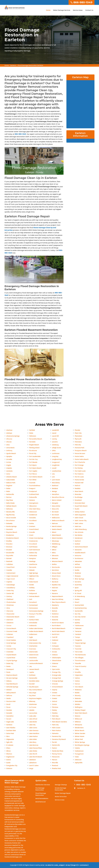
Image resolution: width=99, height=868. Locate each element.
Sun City (78, 614)
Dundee (9, 710)
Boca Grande (11, 518)
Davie (8, 672)
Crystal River (11, 658)
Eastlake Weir (11, 731)
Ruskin (77, 509)
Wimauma (78, 725)
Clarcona (10, 611)
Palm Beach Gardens (59, 722)
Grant (31, 535)
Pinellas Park (56, 768)
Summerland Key (81, 608)
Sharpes (78, 576)
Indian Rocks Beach (36, 631)
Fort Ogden (33, 471)
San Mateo (79, 535)
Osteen (55, 693)
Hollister (32, 591)
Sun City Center (80, 617)
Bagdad (9, 486)
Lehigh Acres (56, 448)
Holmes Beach (34, 596)
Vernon (77, 684)
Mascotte (55, 509)
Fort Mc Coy (33, 459)
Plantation (78, 436)
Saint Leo (78, 526)
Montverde (56, 567)
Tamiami (78, 634)
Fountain (32, 483)
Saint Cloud (79, 518)
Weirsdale (78, 701)
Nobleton (55, 614)
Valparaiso (79, 675)
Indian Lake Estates (36, 628)
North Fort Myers (58, 623)
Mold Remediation (42, 798)
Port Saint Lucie (80, 471)
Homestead (33, 605)
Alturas (9, 442)
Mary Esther (56, 506)
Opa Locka (56, 669)
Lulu (53, 474)
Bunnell (9, 558)
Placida (77, 430)
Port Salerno (79, 474)
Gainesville (33, 497)
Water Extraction (61, 797)
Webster (78, 698)
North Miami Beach (59, 628)
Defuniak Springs (12, 687)
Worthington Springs (82, 745)
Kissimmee (33, 704)
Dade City (10, 663)
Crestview (10, 652)
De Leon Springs (12, 678)
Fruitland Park (34, 494)
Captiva (9, 582)
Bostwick (10, 529)
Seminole (78, 567)
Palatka (55, 713)
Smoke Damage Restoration (60, 789)
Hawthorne (33, 564)
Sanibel (77, 544)
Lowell (54, 468)
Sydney (77, 623)
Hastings (32, 561)
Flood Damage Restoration (41, 794)
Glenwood (33, 512)
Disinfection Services (43, 785)
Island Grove (34, 655)
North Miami (56, 626)
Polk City (78, 445)
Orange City (56, 672)
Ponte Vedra (79, 456)
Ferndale (32, 442)
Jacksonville (34, 661)
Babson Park (11, 483)
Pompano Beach (81, 451)
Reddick (78, 488)
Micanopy (55, 541)
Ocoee (54, 652)
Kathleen (32, 675)
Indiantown (33, 634)
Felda (31, 433)
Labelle (32, 710)
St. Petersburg (80, 596)
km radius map (80, 104)
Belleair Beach (11, 506)
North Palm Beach (58, 631)
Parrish (54, 742)
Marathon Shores (58, 497)
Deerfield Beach (12, 684)
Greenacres (33, 541)
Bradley (9, 541)
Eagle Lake (10, 722)
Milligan (55, 547)
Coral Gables (11, 640)
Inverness (33, 649)
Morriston (55, 570)
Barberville (10, 494)
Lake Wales (33, 751)
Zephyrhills (79, 763)
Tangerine (78, 640)
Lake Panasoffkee (35, 748)
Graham (32, 526)
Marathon (55, 494)
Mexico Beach (57, 529)
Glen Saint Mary (35, 509)
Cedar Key (10, 591)
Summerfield (79, 605)
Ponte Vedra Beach (82, 459)
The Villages (79, 658)
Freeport (32, 488)
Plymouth (78, 439)
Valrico (77, 678)
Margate (55, 503)
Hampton (33, 558)
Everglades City (12, 766)
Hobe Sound (33, 582)
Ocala (54, 643)
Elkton (9, 751)
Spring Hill (78, 591)
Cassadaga (11, 585)
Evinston (9, 768)
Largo (31, 768)
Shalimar (78, 573)
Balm (8, 491)
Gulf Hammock (35, 550)
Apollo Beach (11, 453)
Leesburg (55, 445)
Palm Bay (55, 716)
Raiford (77, 486)
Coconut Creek (12, 631)
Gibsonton (33, 506)
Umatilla (78, 672)
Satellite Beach (80, 553)
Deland (9, 690)
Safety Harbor (80, 512)
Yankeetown (79, 751)
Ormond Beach (57, 687)
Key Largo (33, 693)
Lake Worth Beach (36, 757)
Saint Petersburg (81, 529)
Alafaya (9, 433)
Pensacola (56, 757)
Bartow (9, 497)
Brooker (9, 550)
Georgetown (34, 503)
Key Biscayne (34, 687)
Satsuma (78, 556)
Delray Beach (11, 693)
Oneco (54, 666)
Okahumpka (56, 658)
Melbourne (56, 518)
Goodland (33, 521)
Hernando (33, 567)
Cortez (9, 646)
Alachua (9, 430)
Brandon (9, 544)
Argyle (9, 465)
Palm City (55, 725)
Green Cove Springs (36, 538)
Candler (9, 570)
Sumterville (79, 611)
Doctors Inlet (11, 701)
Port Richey (79, 468)
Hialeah (32, 570)
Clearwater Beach (13, 617)
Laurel (54, 433)
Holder (32, 585)
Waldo (77, 693)
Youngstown (79, 754)
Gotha (31, 523)
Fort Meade (33, 462)
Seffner (77, 564)
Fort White (33, 480)
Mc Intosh (55, 515)
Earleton (13, 65)
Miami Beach (56, 535)
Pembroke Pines (58, 751)
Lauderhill (55, 430)
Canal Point (10, 567)
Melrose (55, 523)
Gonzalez (32, 518)
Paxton (54, 748)
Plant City (78, 433)
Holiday (32, 588)
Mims (54, 553)
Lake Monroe (34, 745)
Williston (78, 722)
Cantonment (11, 573)
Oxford (54, 701)
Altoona (9, 439)
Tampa (77, 637)
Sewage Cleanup (61, 785)
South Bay (78, 585)
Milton (54, 550)
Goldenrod (33, 515)
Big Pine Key (10, 515)
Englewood (10, 757)
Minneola (55, 556)
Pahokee (55, 707)
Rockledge (79, 497)
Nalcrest (55, 588)
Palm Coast (56, 728)
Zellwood (78, 760)
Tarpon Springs (80, 643)
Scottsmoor (79, 558)
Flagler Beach (34, 445)
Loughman (56, 465)
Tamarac (78, 631)
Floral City (33, 453)
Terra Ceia (79, 652)
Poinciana (78, 442)
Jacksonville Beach (36, 663)
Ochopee (55, 646)
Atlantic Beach (12, 477)
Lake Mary (33, 742)
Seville (77, 570)
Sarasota (78, 550)
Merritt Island (57, 526)
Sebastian (78, 561)
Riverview (78, 494)
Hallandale (33, 556)
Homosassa (33, 608)
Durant (9, 719)
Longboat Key (57, 459)
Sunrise (77, 620)
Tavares (78, 646)
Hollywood (33, 593)
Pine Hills (55, 763)
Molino (54, 564)
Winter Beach (80, 731)
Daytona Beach (12, 675)
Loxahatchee (57, 471)
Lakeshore (33, 763)
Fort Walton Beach (36, 477)
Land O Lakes (34, 766)
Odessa (55, 655)
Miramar (55, 558)
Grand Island (34, 529)
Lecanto (55, 442)
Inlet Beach (33, 640)
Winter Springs (80, 742)
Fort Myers (33, 465)
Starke (77, 599)
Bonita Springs (11, 526)
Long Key (55, 456)
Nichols (55, 611)
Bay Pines (10, 500)
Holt (31, 599)
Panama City (57, 736)
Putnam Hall (79, 483)
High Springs (34, 573)
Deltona (9, 696)
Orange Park (56, 678)
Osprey (55, 690)
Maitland (55, 486)
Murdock (55, 582)
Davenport (10, 669)
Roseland (78, 500)
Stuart (77, 602)
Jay (30, 666)
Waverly (78, 696)
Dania (8, 666)
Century (9, 596)
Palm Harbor (56, 731)
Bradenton (10, 535)
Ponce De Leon (80, 453)
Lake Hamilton (34, 733)
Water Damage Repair (63, 793)
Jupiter (32, 672)
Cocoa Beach (11, 628)
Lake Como (33, 728)
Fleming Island (34, 448)
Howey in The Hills (35, 614)
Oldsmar (55, 663)
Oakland (55, 640)
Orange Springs (58, 681)
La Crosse (33, 707)
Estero (9, 760)
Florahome (33, 451)
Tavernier (78, 649)
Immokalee (33, 623)
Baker (8, 488)
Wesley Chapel (80, 710)
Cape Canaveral (12, 576)
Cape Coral (10, 579)
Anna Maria (10, 448)
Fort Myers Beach (35, 468)
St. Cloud (78, 593)
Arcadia (9, 459)
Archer (9, 462)
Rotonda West (80, 503)
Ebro (8, 736)
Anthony (9, 451)
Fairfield (32, 430)
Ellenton (9, 754)
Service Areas (78, 10)
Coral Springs (11, 643)
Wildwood (78, 719)
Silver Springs (79, 579)
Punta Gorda (79, 480)
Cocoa (9, 626)
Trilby (77, 669)
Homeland (33, 602)
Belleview (10, 509)
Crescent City (11, 649)
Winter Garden (80, 733)
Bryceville (10, 556)
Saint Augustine (80, 515)
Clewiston (10, 623)
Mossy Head (56, 573)
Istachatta (33, 658)
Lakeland (32, 760)
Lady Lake (33, 716)
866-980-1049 (82, 2)
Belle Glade (10, 503)
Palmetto (55, 733)
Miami (54, 532)
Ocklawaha (56, 649)
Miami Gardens (57, 538)
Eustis (8, 763)
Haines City (33, 553)
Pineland (55, 766)
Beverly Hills (11, 512)
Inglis (31, 637)
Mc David (55, 512)
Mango (54, 491)
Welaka (77, 704)
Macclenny (56, 483)
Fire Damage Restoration (40, 789)
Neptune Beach (57, 596)
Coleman (10, 634)
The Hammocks (80, 655)
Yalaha (77, 748)
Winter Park (79, 739)
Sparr (77, 588)
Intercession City (35, 643)
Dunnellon (10, 716)
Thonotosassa (80, 661)
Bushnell (9, 561)
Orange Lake (57, 675)
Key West (32, 696)
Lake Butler (33, 722)
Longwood (56, 462)
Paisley (54, 710)
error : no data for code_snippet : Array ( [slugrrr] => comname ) (65, 865)
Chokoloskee (11, 602)
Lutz (53, 477)
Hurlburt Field (34, 620)
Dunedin (9, 713)
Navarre (55, 593)
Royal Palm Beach (81, 506)
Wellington (79, 707)
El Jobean (10, 745)
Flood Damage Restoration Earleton (30, 65)
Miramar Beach (57, 561)
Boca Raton (11, 521)
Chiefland (10, 599)
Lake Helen (33, 739)
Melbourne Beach (58, 521)
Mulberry (55, 579)
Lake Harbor (33, 736)
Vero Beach (79, 687)
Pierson (55, 760)
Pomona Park (80, 448)
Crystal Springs (12, 661)
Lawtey (54, 439)
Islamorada (33, 652)
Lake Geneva (34, 731)
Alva (8, 445)
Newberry (55, 605)
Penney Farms (57, 754)
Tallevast (78, 628)
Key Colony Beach (36, 690)
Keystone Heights (35, 698)
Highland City (34, 576)
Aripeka (9, 468)
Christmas (10, 605)
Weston (78, 716)
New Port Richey (58, 599)
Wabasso (78, 690)
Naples (54, 591)
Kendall (32, 684)
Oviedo (55, 698)
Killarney (32, 701)
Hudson (32, 617)
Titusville (78, 663)
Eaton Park (10, 733)
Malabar (55, 488)
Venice (77, 681)
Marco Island (57, 500)
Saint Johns (79, 523)
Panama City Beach (59, 739)
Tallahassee (79, 626)
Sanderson (79, 538)
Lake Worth (33, 754)
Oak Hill (55, 637)
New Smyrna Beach (59, 602)
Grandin (32, 532)
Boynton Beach (12, 532)
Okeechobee (57, 661)
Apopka (9, 456)
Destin (9, 698)
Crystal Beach (11, 655)
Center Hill (10, 593)
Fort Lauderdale (35, 456)
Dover (8, 707)
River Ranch (79, 491)
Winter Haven (80, 736)
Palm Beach (56, 719)
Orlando (55, 684)
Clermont (10, 620)
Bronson (9, 547)
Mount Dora (56, 576)
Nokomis (55, 620)
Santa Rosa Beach (81, 547)
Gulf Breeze (33, 547)
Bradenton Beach (13, 538)
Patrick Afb (56, 745)
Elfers (8, 748)
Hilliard (32, 579)
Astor (8, 474)
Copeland (10, 637)
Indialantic (33, 626)
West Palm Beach (81, 713)
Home (48, 10)
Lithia (54, 451)
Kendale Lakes (34, 681)
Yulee (77, 757)
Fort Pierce (33, 474)
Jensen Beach (34, 669)
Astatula (9, 471)
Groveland (33, 544)
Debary (9, 681)
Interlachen (33, 646)
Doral (8, 704)
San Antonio (79, 532)
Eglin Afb (9, 742)
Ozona (54, 704)
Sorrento (78, 582)
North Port (56, 634)
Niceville (55, 608)
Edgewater (10, 739)
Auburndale (11, 480)
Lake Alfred (33, 719)
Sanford (78, 541)
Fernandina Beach (36, 439)
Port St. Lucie (79, 477)
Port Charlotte (80, 462)
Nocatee (55, 617)
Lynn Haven (56, 480)
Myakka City (56, 585)
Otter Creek (56, 696)
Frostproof (33, 491)
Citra (8, 608)
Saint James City (81, 521)
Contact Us (89, 10)
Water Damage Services (62, 10)
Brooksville (10, 553)
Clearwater (10, 614)
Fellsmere (33, 436)
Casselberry (11, 588)
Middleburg (56, 544)
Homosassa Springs (36, 611)
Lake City (32, 725)
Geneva (32, 500)
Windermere (79, 728)
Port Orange (79, 465)
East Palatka (11, 728)
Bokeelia (9, 523)
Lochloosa (56, 453)
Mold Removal (41, 802)
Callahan (10, 564)
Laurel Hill (55, 436)
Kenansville (33, 678)
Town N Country (80, 666)
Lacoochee (33, 713)
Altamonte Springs (13, 436)
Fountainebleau (35, 486)
